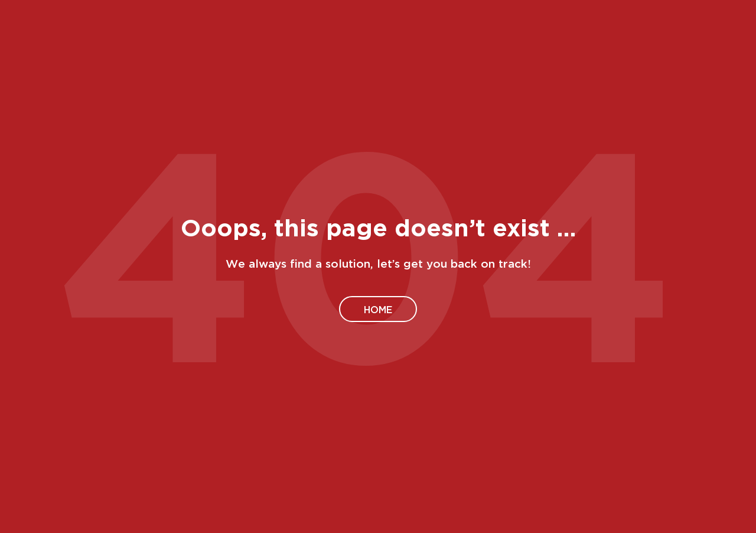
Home (378, 309)
